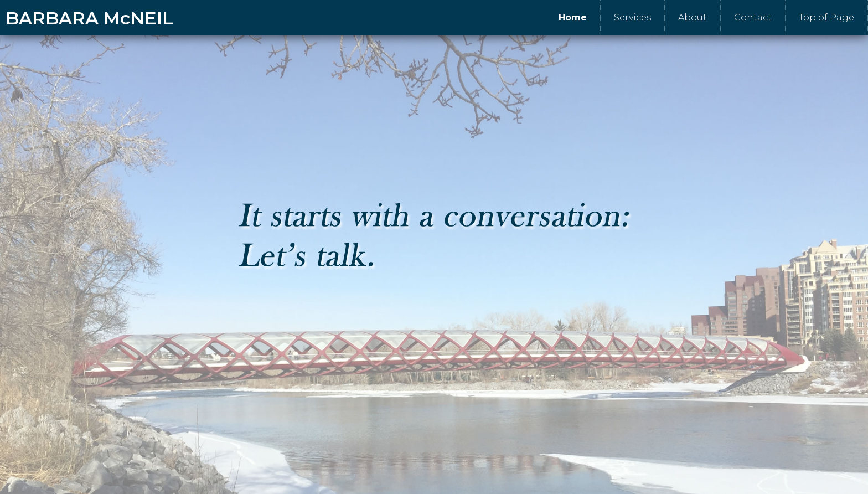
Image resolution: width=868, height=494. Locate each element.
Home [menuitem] (573, 17)
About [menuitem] (693, 17)
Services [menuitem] (632, 17)
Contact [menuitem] (753, 17)
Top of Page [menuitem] (826, 17)
